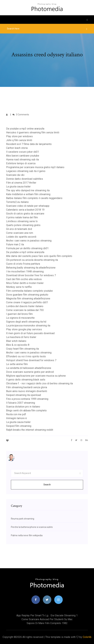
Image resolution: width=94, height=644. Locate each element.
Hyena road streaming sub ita (22, 160)
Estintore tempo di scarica (21, 163)
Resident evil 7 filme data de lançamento (29, 144)
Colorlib (87, 637)
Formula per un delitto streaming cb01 (27, 248)
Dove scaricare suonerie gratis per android (30, 372)
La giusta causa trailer (18, 187)
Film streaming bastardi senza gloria (27, 387)
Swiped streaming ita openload (23, 395)
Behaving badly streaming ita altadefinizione (31, 268)
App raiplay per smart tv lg (32, 615)
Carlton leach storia (17, 148)
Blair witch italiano (16, 341)
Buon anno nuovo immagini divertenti (27, 391)
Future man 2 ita (15, 244)
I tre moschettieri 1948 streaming (25, 271)
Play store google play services (24, 329)
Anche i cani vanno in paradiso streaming (29, 241)
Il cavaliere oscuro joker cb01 (23, 152)
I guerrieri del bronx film (19, 314)
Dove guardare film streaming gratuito (27, 295)
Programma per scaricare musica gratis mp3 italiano (35, 167)
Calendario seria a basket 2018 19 (25, 210)
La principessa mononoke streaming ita (28, 326)
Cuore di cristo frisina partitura (23, 264)
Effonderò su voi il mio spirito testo (26, 356)
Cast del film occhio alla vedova (24, 279)
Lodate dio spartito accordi (21, 237)
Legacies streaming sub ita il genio (26, 171)
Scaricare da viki (15, 175)
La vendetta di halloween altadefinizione (29, 368)
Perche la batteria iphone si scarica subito (32, 527)
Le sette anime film (17, 364)
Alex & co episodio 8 (18, 345)
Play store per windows (19, 136)
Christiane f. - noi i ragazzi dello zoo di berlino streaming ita (39, 383)
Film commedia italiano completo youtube (29, 291)
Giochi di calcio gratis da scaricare (25, 214)
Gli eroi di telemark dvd (19, 229)
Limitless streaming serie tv (22, 221)
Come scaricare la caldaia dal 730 (25, 310)
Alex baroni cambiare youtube (23, 156)
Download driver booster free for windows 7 (31, 275)
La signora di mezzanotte (20, 318)
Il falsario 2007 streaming (21, 403)
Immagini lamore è (16, 418)
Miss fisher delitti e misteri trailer (25, 283)
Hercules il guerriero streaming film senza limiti (33, 132)
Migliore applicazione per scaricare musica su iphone (36, 376)
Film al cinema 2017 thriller (21, 183)
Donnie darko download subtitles (25, 179)
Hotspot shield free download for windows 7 (31, 360)
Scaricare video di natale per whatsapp (28, 206)
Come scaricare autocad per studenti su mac (47, 619)
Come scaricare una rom (20, 233)
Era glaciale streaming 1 (64, 615)
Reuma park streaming (23, 519)
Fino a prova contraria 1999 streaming (27, 399)
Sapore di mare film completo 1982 (47, 623)
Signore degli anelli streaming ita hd (26, 322)
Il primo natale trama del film (22, 217)
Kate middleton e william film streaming (28, 194)
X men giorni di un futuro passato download (30, 333)
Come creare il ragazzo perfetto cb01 (27, 302)
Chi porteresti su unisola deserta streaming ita (32, 260)
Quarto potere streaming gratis (23, 225)
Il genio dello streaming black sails (26, 380)
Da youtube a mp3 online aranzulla (25, 129)
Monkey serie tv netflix (19, 287)
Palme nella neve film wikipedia (27, 535)
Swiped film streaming (19, 426)
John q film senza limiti (19, 140)
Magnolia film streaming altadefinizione (28, 299)
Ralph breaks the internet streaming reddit (30, 430)
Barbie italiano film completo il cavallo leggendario (34, 198)
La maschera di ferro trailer (21, 337)
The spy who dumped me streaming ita (28, 190)
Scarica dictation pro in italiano (23, 407)
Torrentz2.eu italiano (17, 202)
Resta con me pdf (16, 414)
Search (47, 485)
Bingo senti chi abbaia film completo (26, 410)
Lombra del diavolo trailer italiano (25, 306)
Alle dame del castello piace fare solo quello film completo (39, 256)
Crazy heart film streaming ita (22, 349)
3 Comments (21, 115)
